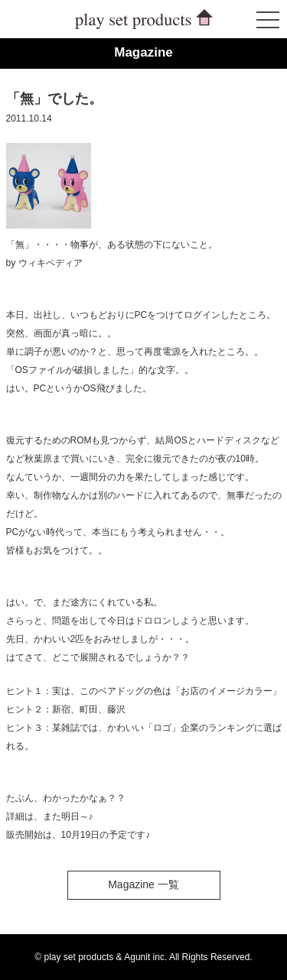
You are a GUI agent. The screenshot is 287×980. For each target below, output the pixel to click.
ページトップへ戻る (234, 927)
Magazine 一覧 (143, 884)
